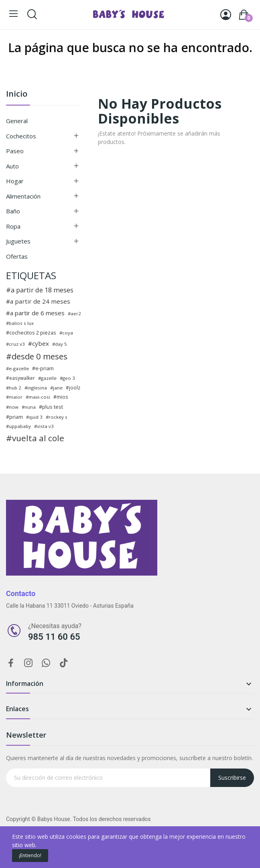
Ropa (13, 226)
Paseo (15, 151)
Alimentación (23, 196)
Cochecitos (21, 136)
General (17, 121)
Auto (12, 166)
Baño (13, 211)
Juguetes (18, 241)
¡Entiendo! (30, 855)
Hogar (15, 181)
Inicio (17, 94)
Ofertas (17, 256)
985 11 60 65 (54, 637)
